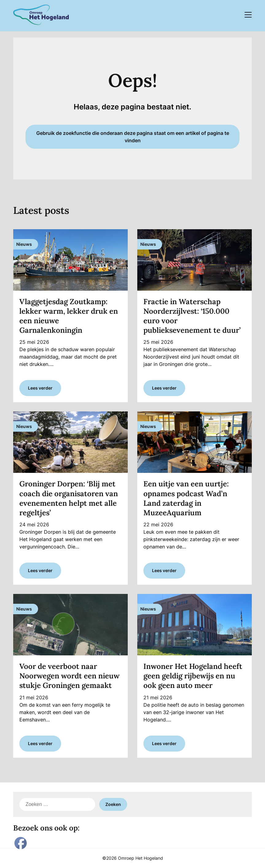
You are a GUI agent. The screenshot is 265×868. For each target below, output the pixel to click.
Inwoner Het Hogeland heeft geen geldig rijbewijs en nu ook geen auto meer (193, 676)
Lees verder (40, 388)
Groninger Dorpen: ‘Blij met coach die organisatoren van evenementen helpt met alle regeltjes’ (69, 498)
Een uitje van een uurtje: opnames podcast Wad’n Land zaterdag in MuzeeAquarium (186, 498)
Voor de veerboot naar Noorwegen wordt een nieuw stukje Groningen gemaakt (69, 676)
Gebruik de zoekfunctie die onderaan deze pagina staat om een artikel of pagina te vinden (133, 137)
